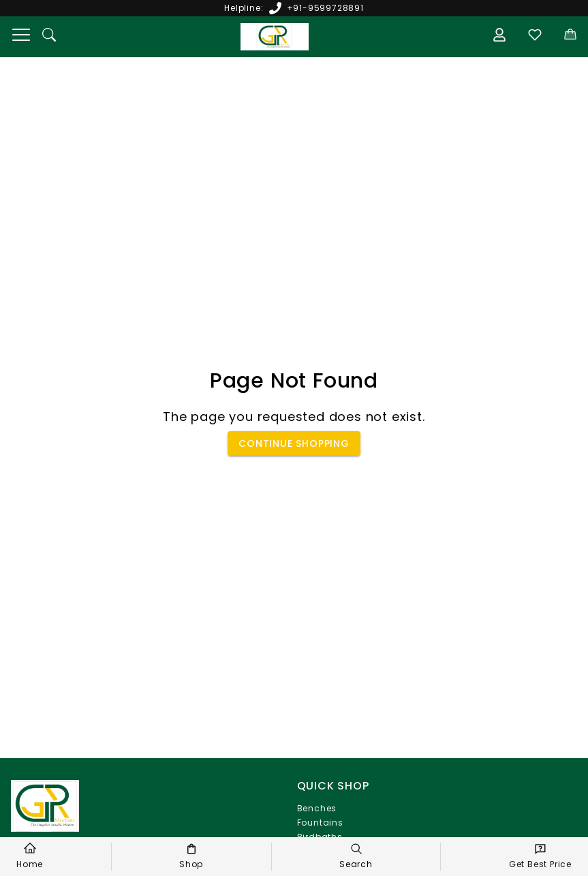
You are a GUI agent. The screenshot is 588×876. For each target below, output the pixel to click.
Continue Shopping (294, 444)
